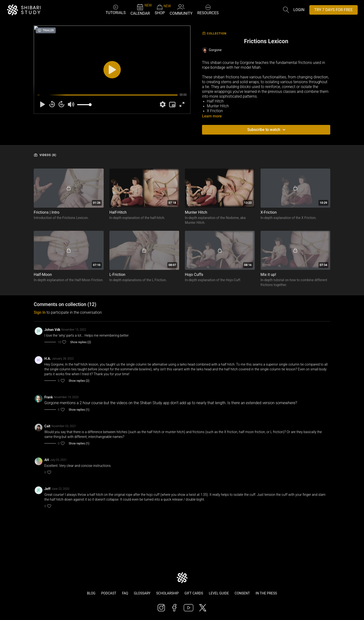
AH (47, 460)
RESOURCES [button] (208, 9)
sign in (40, 312)
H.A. (48, 359)
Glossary (142, 593)
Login (299, 10)
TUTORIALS (116, 10)
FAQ (125, 593)
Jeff (47, 489)
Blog (91, 593)
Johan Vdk (52, 330)
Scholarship (167, 593)
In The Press (266, 593)
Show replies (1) (79, 410)
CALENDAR (140, 10)
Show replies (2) (81, 342)
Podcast (109, 593)
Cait (47, 426)
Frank (49, 397)
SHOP (160, 10)
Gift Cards (194, 593)
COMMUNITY (181, 10)
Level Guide (219, 593)
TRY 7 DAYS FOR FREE (334, 10)
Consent (242, 593)
